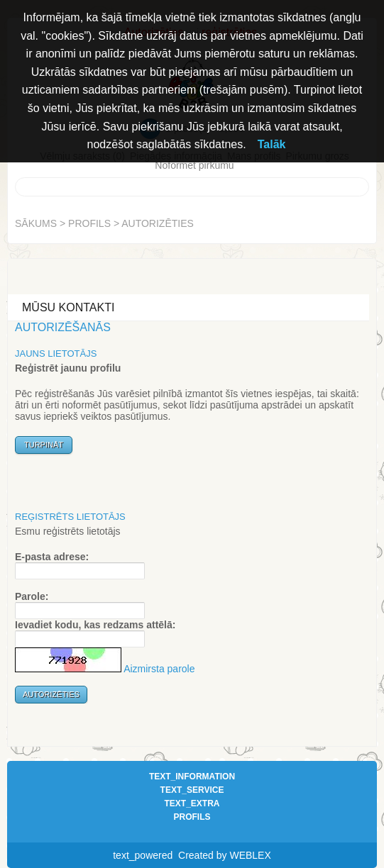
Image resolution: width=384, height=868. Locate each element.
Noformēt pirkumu (194, 165)
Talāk (272, 144)
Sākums (36, 223)
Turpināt (44, 445)
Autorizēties (158, 223)
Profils (89, 223)
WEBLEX (250, 855)
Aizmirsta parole (159, 669)
